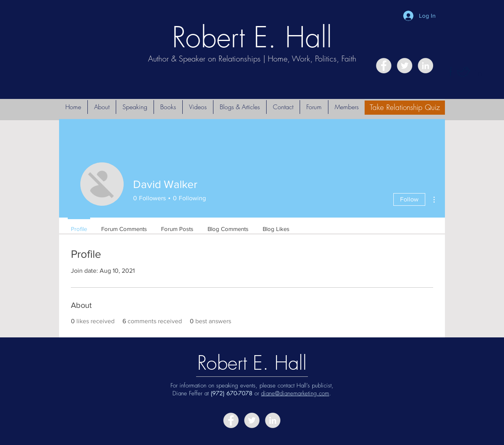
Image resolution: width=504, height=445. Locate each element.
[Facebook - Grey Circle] (384, 66)
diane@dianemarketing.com (295, 393)
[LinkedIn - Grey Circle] (425, 66)
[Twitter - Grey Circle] (405, 66)
